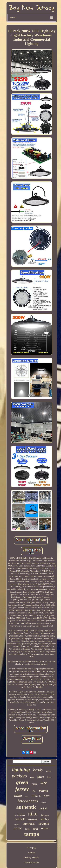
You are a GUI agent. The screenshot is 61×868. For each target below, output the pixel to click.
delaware (45, 815)
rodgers (44, 823)
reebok (20, 819)
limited (43, 809)
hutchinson (33, 820)
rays (32, 777)
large (27, 829)
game (18, 828)
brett (47, 796)
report (44, 803)
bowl (35, 829)
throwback (29, 824)
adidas (20, 814)
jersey (22, 789)
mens (49, 771)
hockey (45, 819)
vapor (34, 784)
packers (19, 776)
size (44, 783)
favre (41, 777)
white (18, 795)
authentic (26, 807)
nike (33, 814)
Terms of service (32, 862)
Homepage (32, 848)
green (22, 782)
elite (34, 791)
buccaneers (28, 801)
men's (36, 795)
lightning (21, 770)
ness (27, 797)
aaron (45, 828)
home (49, 777)
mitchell (17, 825)
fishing (44, 791)
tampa (32, 834)
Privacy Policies (32, 857)
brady (38, 770)
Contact (32, 853)
